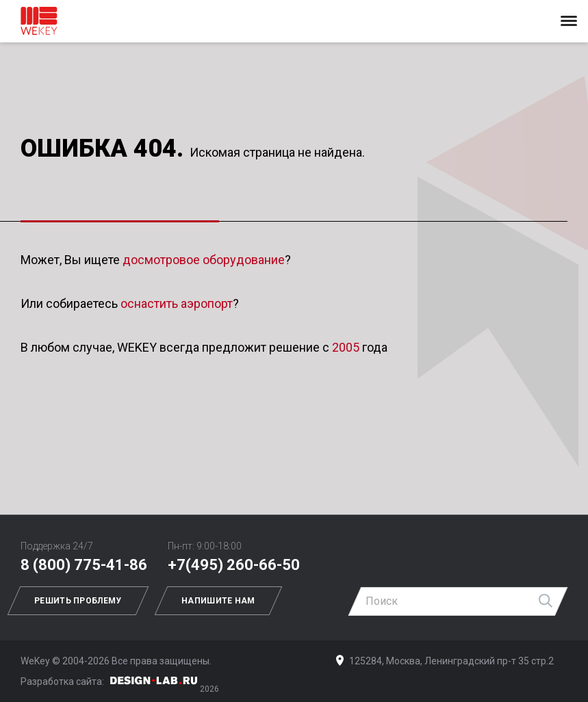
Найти (546, 601)
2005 (346, 347)
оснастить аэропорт (177, 303)
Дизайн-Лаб (154, 680)
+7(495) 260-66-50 (234, 565)
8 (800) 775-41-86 (84, 565)
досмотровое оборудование (204, 260)
